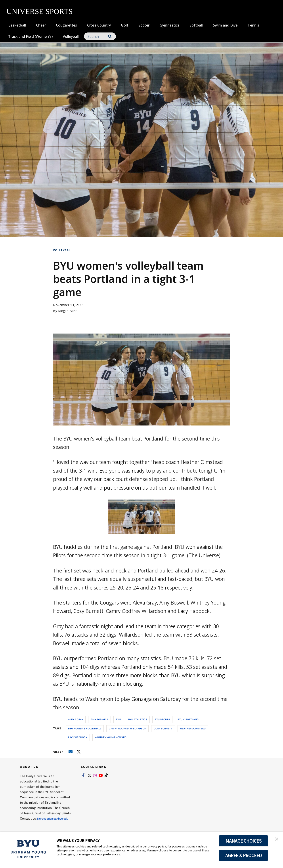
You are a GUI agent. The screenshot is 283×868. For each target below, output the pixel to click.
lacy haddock (78, 737)
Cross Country (99, 25)
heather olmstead (193, 728)
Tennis (253, 25)
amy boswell (99, 719)
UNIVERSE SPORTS (39, 11)
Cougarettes (66, 25)
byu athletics (138, 719)
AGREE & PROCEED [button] (244, 855)
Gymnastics (169, 25)
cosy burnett (163, 728)
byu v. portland (188, 719)
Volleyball (71, 36)
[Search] (100, 36)
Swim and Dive (225, 25)
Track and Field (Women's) (30, 36)
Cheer (41, 25)
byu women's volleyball (85, 728)
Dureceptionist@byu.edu (38, 824)
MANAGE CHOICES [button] (244, 841)
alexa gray (76, 719)
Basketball (17, 25)
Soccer (144, 25)
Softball (196, 25)
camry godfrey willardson (127, 728)
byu (118, 719)
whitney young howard (111, 737)
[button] (276, 840)
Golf (125, 25)
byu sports (162, 719)
